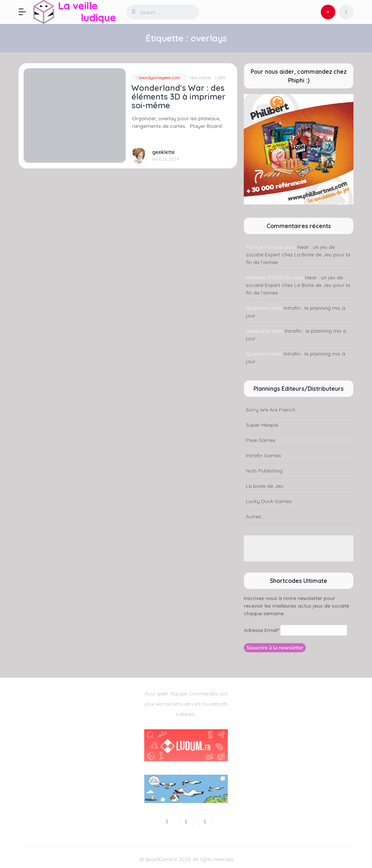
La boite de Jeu (265, 486)
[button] (26, 12)
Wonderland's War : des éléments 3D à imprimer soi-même (179, 97)
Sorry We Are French (271, 410)
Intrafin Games (264, 455)
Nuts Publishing (264, 471)
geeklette (163, 152)
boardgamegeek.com (159, 78)
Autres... (255, 516)
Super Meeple (262, 425)
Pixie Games (261, 440)
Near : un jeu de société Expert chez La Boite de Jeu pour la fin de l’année (298, 255)
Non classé (200, 78)
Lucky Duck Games (269, 501)
